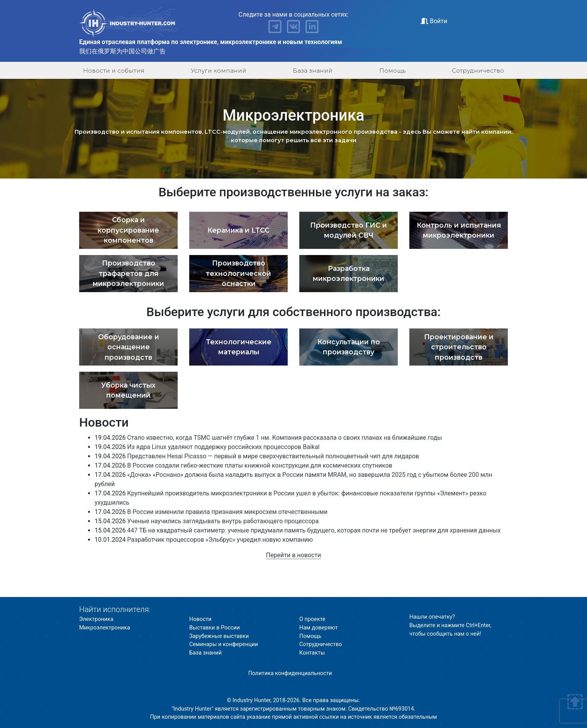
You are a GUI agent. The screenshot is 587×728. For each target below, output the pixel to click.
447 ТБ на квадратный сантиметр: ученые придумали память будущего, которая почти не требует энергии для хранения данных (314, 530)
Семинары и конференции (224, 644)
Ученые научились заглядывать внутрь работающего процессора (223, 521)
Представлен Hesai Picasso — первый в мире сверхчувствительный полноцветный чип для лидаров (273, 456)
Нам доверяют (319, 628)
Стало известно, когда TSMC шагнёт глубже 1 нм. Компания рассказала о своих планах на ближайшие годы (284, 438)
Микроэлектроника (105, 628)
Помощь (392, 71)
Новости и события (114, 71)
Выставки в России (215, 628)
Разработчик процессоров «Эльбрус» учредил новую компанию (220, 540)
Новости (200, 619)
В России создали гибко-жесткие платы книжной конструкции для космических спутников (260, 465)
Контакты (312, 653)
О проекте (312, 619)
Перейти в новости (294, 555)
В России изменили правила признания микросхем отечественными (227, 512)
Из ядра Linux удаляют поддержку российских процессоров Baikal (223, 447)
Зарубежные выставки (219, 636)
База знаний (313, 71)
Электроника (96, 619)
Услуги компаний (219, 71)
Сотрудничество (478, 71)
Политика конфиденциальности (290, 673)
